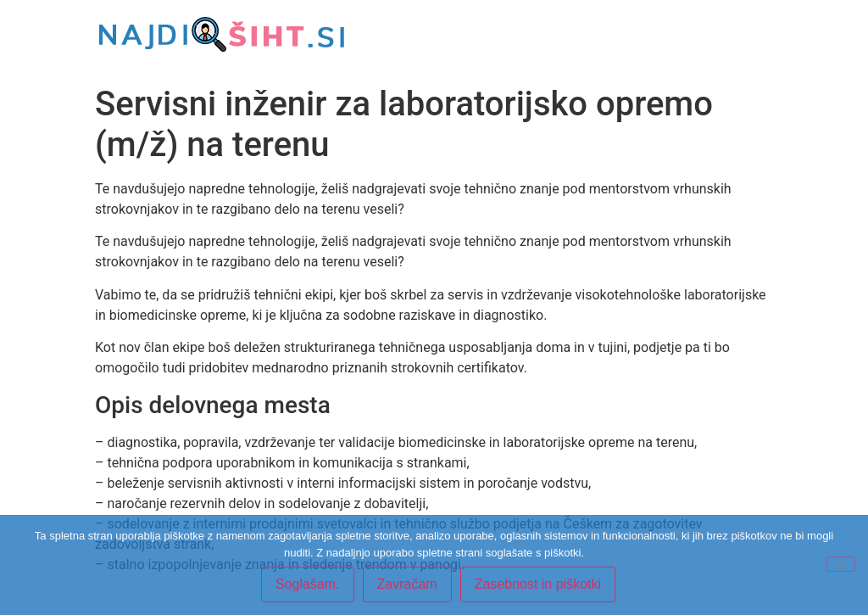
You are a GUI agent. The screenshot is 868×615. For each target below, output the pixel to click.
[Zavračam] (841, 564)
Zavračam (407, 584)
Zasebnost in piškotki (538, 584)
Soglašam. (308, 584)
